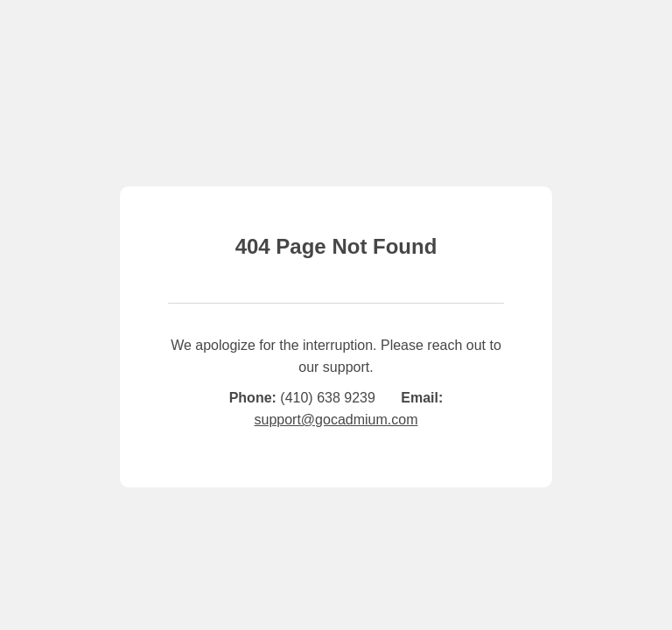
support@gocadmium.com (336, 420)
